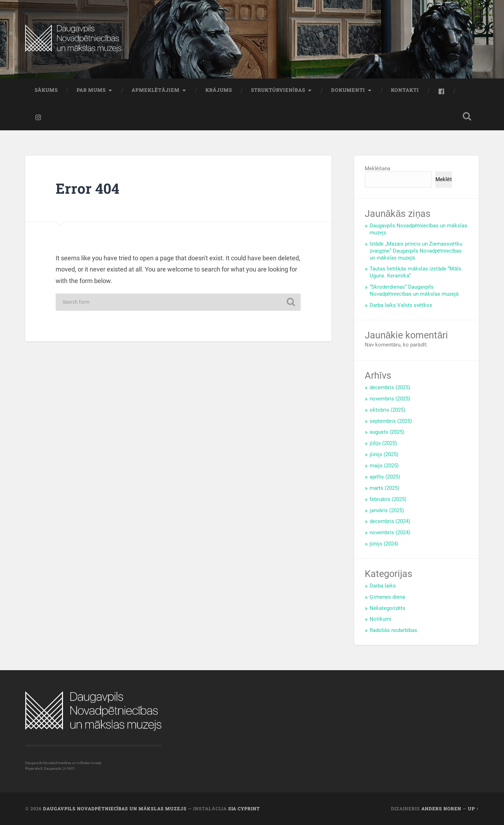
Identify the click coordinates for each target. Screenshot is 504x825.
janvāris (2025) (387, 510)
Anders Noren (441, 809)
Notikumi (380, 619)
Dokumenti (348, 90)
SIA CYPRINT (244, 809)
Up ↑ (473, 809)
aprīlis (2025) (385, 477)
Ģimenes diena (387, 597)
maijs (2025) (384, 466)
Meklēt (444, 179)
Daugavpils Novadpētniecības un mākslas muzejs (115, 809)
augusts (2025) (387, 432)
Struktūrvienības (278, 90)
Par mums (91, 90)
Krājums (219, 90)
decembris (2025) (390, 387)
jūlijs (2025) (383, 443)
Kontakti (405, 90)
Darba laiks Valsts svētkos (401, 305)
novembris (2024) (390, 532)
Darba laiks (383, 586)
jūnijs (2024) (384, 544)
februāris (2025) (388, 499)
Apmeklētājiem (156, 90)
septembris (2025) (391, 421)
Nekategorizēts (388, 608)
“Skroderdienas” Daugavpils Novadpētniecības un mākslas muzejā (414, 290)
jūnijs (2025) (384, 454)
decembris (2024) (390, 521)
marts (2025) (384, 488)
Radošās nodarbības (393, 630)
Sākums (46, 90)
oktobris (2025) (387, 410)
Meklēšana (377, 169)
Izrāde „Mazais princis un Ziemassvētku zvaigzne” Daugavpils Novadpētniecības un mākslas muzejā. (416, 251)
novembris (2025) (390, 399)
